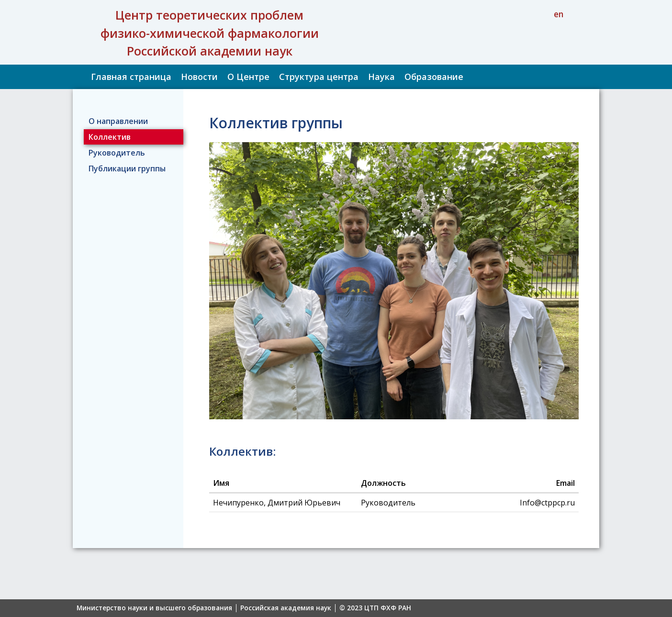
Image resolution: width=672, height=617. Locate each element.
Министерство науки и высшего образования (154, 608)
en (559, 14)
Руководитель (117, 153)
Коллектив (110, 137)
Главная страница (131, 77)
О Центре (248, 77)
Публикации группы (127, 168)
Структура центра (319, 77)
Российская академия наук (286, 608)
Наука (381, 77)
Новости (199, 77)
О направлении (118, 121)
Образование (434, 77)
